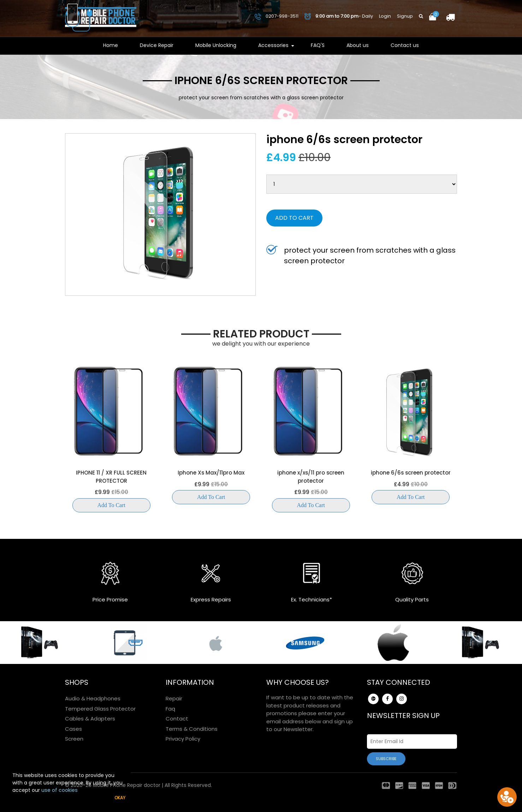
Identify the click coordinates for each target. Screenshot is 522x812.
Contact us (405, 45)
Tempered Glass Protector (100, 709)
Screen (74, 739)
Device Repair (157, 45)
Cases (73, 729)
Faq (170, 709)
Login (385, 16)
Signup (405, 16)
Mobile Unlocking (216, 45)
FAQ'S (318, 45)
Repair (174, 698)
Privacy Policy (183, 739)
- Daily (339, 16)
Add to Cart (294, 218)
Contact (177, 719)
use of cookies (60, 790)
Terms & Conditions (192, 729)
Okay (120, 798)
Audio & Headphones (93, 698)
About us (358, 45)
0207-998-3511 (277, 16)
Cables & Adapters (90, 719)
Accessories (273, 45)
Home (111, 45)
